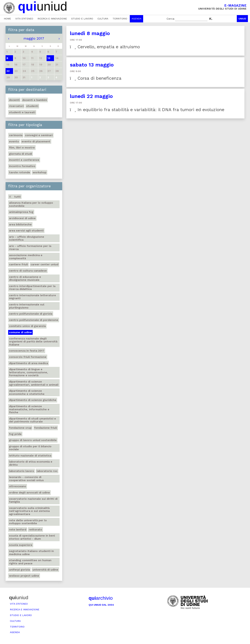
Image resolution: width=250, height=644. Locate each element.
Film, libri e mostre (22, 148)
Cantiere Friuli (19, 264)
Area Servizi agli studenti (26, 230)
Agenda (136, 19)
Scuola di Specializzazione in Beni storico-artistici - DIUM (32, 537)
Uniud (242, 19)
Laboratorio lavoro (22, 471)
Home (7, 19)
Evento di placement (36, 141)
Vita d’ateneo (24, 19)
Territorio (120, 19)
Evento (14, 141)
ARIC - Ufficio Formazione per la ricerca (30, 248)
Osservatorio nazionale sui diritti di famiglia (33, 500)
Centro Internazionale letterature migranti (32, 297)
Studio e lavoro (82, 19)
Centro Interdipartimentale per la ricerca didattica (32, 288)
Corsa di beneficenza (96, 78)
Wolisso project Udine (24, 576)
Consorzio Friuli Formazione (28, 357)
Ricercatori (16, 106)
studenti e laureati (22, 112)
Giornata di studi (21, 154)
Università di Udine (45, 570)
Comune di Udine (20, 332)
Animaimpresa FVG (21, 212)
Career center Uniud (44, 264)
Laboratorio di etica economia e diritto (31, 463)
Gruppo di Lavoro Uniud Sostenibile (33, 440)
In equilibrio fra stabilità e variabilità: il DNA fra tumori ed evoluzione (147, 110)
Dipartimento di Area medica (28, 363)
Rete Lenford (18, 529)
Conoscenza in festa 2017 (27, 351)
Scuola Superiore (21, 545)
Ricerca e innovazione (52, 19)
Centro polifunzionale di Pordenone (34, 320)
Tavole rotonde (20, 172)
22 (8, 71)
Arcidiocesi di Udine (22, 218)
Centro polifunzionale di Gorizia (31, 314)
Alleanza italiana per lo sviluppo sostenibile (31, 204)
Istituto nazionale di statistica (30, 456)
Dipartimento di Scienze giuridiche (33, 400)
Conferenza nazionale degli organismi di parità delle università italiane (33, 342)
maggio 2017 (34, 38)
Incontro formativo (22, 166)
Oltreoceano (18, 486)
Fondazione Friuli (46, 428)
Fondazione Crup (20, 428)
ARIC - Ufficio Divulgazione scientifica (27, 238)
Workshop (40, 172)
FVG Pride (15, 434)
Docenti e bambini (35, 100)
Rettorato (35, 529)
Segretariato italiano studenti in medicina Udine (31, 553)
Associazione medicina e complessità (26, 257)
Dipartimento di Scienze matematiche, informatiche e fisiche (29, 409)
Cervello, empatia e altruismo (105, 47)
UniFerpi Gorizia (19, 570)
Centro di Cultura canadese (28, 271)
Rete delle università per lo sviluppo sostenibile (28, 522)
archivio (101, 598)
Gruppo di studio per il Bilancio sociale (30, 448)
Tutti (15, 197)
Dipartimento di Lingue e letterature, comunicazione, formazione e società (28, 372)
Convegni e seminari (39, 135)
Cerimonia (16, 135)
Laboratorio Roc (47, 471)
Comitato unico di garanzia (27, 326)
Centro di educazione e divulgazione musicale (25, 278)
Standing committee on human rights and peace (30, 562)
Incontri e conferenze (24, 160)
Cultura (103, 19)
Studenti (32, 106)
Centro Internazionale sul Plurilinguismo (27, 306)
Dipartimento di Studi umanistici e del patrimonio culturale (32, 420)
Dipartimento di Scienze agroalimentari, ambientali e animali (34, 383)
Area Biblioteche (20, 224)
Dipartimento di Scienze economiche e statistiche (27, 392)
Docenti (14, 100)
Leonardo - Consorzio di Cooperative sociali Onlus (26, 479)
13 (49, 58)
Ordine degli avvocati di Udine (29, 493)
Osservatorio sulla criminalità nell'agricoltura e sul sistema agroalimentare (29, 511)
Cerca (171, 19)
